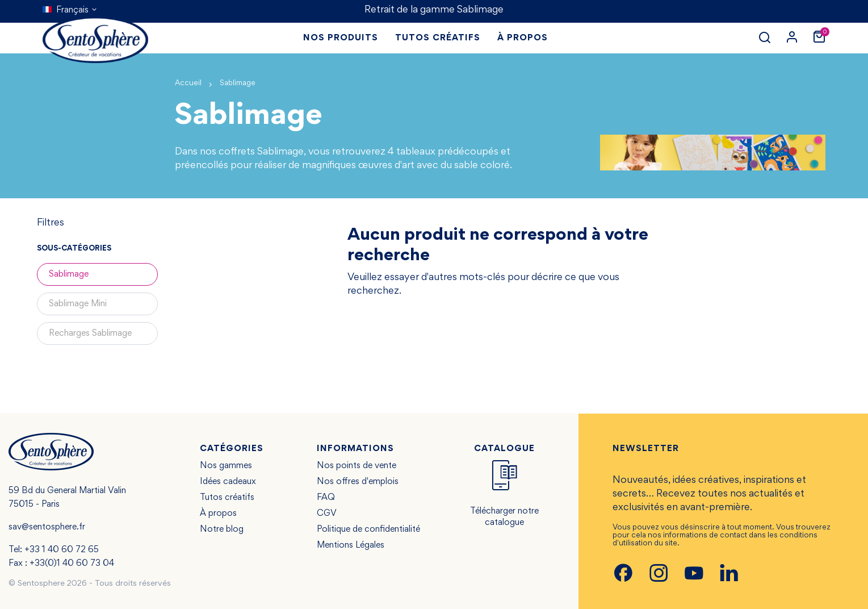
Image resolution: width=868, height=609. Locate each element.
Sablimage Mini (78, 304)
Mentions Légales (351, 545)
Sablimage (69, 274)
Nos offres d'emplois (358, 482)
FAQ (326, 498)
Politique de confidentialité (368, 529)
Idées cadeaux (228, 482)
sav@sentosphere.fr (47, 527)
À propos (218, 514)
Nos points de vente (357, 466)
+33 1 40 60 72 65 (62, 550)
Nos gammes (226, 466)
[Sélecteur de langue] (70, 10)
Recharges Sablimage (90, 333)
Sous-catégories (74, 249)
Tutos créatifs (227, 498)
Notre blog (222, 529)
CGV (327, 514)
